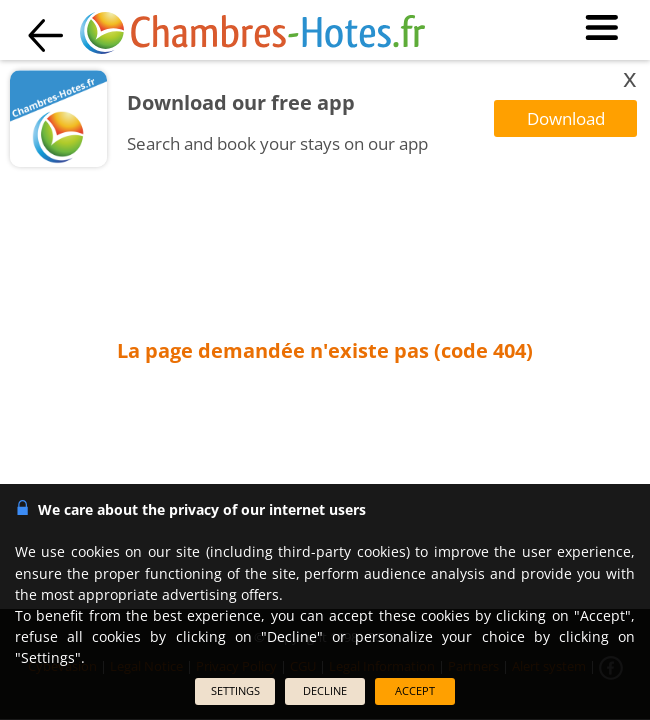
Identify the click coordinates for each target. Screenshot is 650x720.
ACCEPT (415, 690)
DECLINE (325, 690)
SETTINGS (235, 690)
